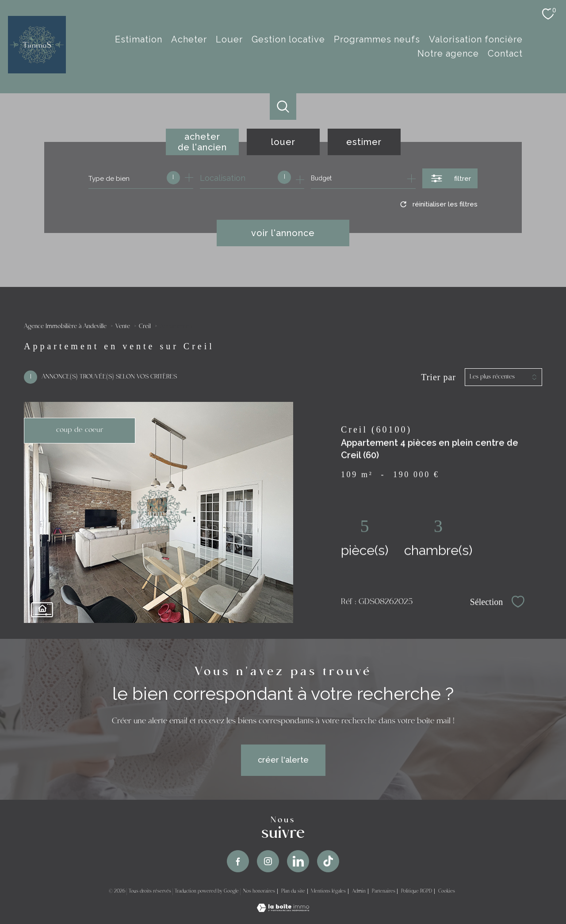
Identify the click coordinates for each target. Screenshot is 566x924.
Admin (359, 891)
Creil (145, 326)
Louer (229, 39)
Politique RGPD (417, 891)
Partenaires (384, 891)
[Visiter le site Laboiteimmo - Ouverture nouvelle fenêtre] (283, 909)
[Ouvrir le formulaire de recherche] (450, 178)
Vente (123, 326)
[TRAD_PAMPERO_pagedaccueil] (37, 71)
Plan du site (293, 891)
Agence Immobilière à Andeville (65, 326)
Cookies (447, 891)
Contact (505, 53)
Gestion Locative (288, 39)
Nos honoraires (259, 891)
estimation (139, 39)
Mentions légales (328, 891)
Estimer (364, 142)
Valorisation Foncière (476, 39)
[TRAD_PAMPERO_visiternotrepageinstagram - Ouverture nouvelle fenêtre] (268, 861)
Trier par (438, 377)
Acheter (189, 39)
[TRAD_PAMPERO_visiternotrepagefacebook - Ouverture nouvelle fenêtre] (238, 861)
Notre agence (448, 53)
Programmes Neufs (377, 39)
